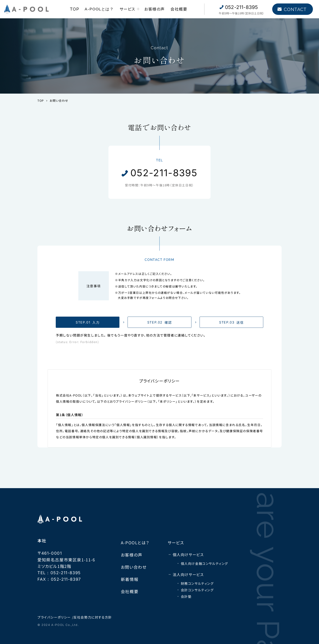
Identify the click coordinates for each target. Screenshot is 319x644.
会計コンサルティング (197, 590)
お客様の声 (155, 9)
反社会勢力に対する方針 (93, 617)
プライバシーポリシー (54, 617)
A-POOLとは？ (99, 9)
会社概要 (179, 9)
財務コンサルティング (197, 583)
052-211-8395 (241, 7)
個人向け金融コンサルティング (204, 563)
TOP (74, 9)
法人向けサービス (188, 574)
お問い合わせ (134, 567)
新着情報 (130, 579)
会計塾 (186, 596)
